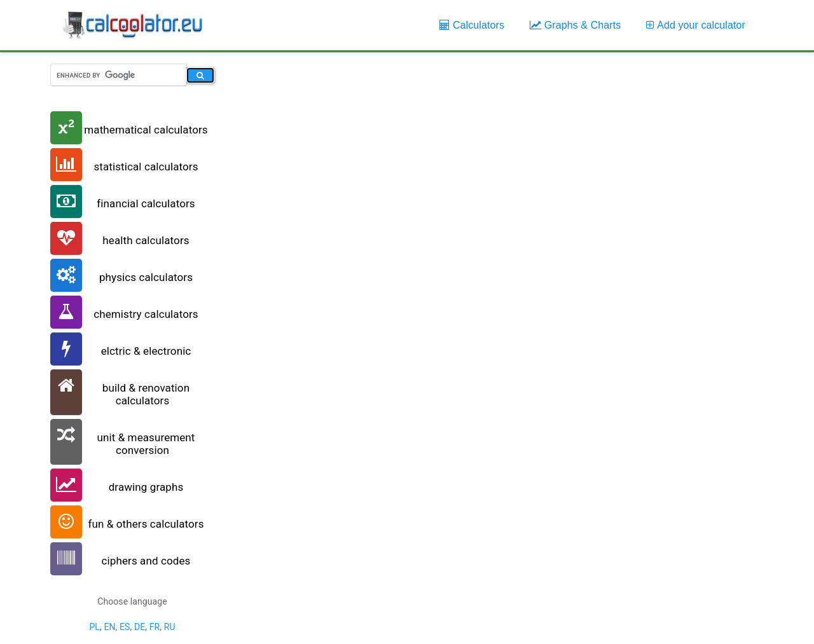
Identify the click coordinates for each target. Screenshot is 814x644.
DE (140, 627)
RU (170, 627)
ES (125, 627)
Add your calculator (696, 25)
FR (155, 627)
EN (109, 627)
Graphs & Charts (575, 25)
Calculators (472, 25)
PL (94, 627)
